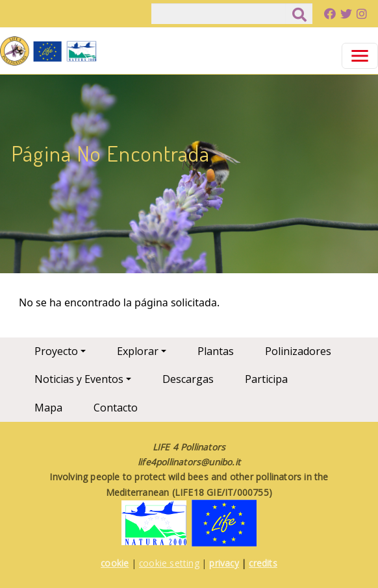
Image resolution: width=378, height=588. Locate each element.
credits (263, 563)
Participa (266, 379)
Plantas (216, 351)
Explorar (138, 351)
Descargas (188, 379)
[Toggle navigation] (360, 56)
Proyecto (56, 351)
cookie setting (169, 563)
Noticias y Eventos (79, 379)
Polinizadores (298, 351)
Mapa (48, 408)
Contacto (116, 408)
